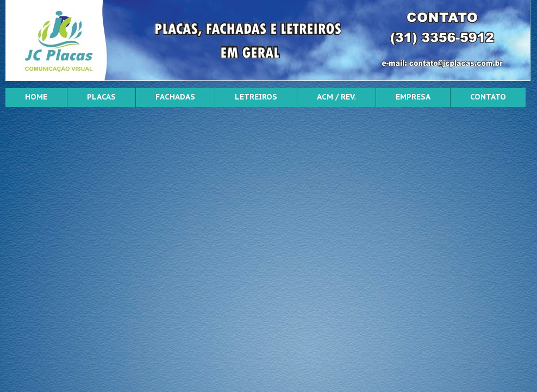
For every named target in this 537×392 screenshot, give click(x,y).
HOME (36, 97)
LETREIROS (256, 97)
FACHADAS (175, 97)
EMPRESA (413, 97)
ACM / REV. (336, 97)
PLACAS (101, 97)
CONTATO (488, 97)
